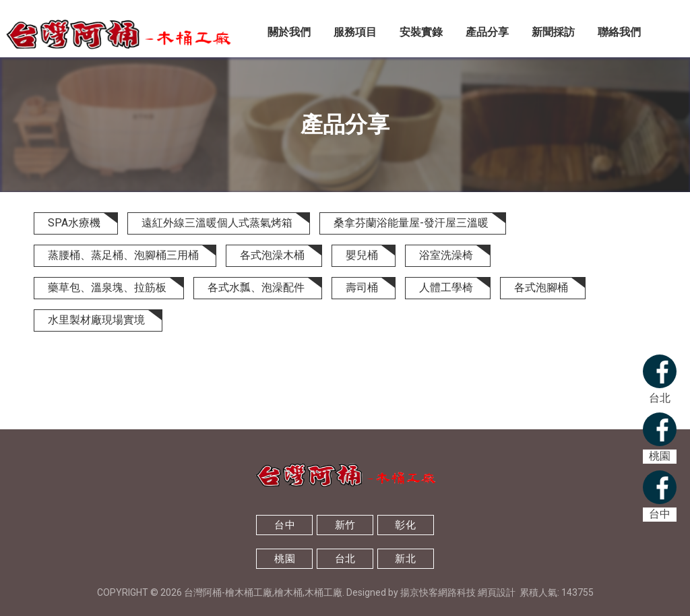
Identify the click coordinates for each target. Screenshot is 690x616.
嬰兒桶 (362, 255)
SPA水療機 (74, 223)
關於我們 (289, 32)
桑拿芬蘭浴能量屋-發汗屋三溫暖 (411, 223)
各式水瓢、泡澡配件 (256, 287)
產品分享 (487, 32)
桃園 (285, 559)
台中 (285, 525)
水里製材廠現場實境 (96, 320)
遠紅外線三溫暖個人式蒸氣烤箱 (217, 223)
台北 (345, 559)
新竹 (345, 525)
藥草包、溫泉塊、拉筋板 (107, 287)
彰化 (405, 525)
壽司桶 (362, 287)
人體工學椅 (446, 287)
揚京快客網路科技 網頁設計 (458, 592)
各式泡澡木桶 (272, 255)
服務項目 (355, 32)
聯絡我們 (619, 32)
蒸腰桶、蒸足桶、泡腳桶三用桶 (123, 255)
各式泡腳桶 (541, 287)
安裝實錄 (421, 32)
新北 (405, 559)
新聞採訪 (553, 32)
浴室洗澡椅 (446, 255)
